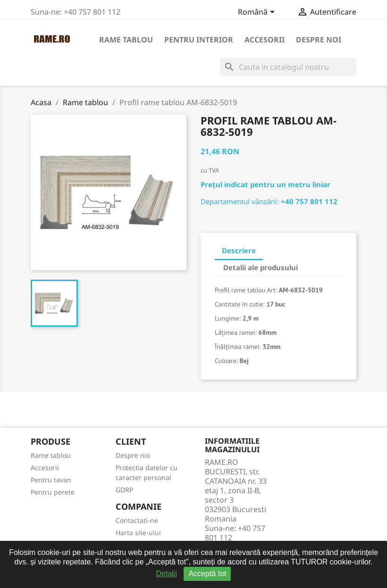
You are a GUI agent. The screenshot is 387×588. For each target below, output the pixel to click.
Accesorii (265, 40)
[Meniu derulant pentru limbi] (258, 13)
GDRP (124, 490)
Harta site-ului (138, 533)
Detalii (167, 574)
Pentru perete (53, 492)
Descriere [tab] (239, 250)
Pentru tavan (51, 480)
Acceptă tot (207, 574)
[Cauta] (288, 67)
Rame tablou (126, 40)
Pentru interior (199, 40)
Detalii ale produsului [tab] (261, 267)
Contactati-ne (137, 520)
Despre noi (319, 40)
